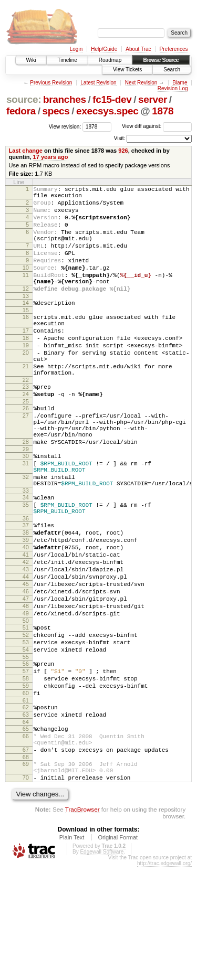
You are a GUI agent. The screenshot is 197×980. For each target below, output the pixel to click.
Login (76, 49)
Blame (180, 83)
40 (26, 616)
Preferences (174, 49)
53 (26, 730)
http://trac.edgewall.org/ (164, 977)
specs (56, 111)
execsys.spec (107, 111)
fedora (21, 111)
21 (26, 402)
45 (26, 661)
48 (26, 688)
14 (26, 326)
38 (26, 599)
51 (26, 712)
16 (26, 342)
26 (26, 451)
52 (26, 721)
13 (26, 319)
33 (26, 550)
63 (26, 815)
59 (26, 782)
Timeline (67, 60)
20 (26, 386)
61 (26, 800)
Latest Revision (98, 83)
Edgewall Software (102, 965)
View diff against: (157, 126)
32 (26, 534)
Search (172, 70)
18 (26, 368)
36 (26, 583)
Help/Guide (104, 49)
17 (26, 359)
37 (26, 590)
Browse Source (161, 60)
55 (26, 748)
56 (26, 755)
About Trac (138, 49)
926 (123, 151)
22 (26, 419)
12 (26, 311)
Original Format (118, 951)
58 (26, 773)
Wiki (31, 60)
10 (26, 285)
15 (26, 335)
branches (65, 99)
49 (26, 697)
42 (26, 634)
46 (26, 670)
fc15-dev (112, 99)
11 (26, 294)
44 (26, 652)
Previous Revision (51, 83)
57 (26, 764)
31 (26, 517)
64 (26, 824)
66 (26, 840)
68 (26, 866)
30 (26, 508)
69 (26, 872)
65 (26, 831)
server (153, 99)
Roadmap (110, 60)
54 (26, 739)
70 (26, 889)
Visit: (120, 138)
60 (26, 791)
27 (26, 460)
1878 (163, 111)
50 (26, 706)
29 (26, 501)
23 (26, 426)
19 (26, 377)
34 (26, 557)
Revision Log (173, 88)
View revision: (65, 126)
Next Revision (141, 83)
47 (26, 679)
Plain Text (72, 951)
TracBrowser (82, 923)
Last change (26, 151)
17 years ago (51, 157)
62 (26, 806)
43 (26, 643)
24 (26, 435)
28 (26, 492)
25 (26, 444)
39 (26, 608)
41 (26, 625)
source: (24, 99)
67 (26, 857)
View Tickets (127, 70)
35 (26, 566)
